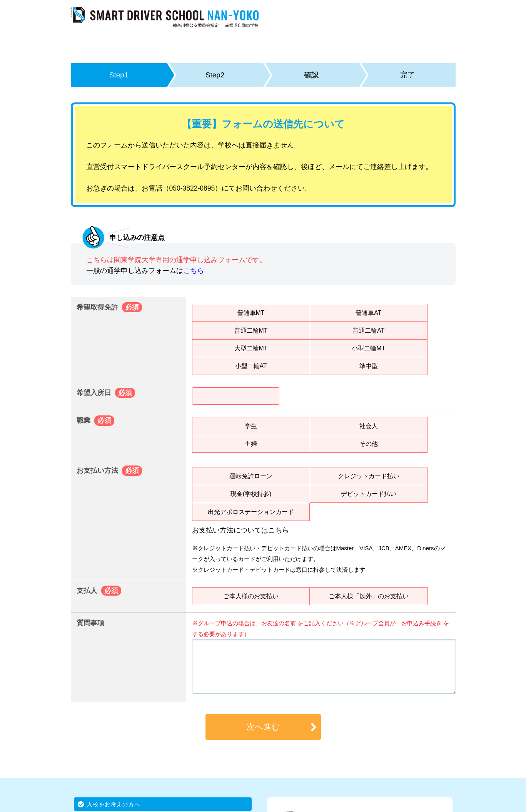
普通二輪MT (251, 330)
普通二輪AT (368, 330)
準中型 (369, 366)
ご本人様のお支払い (251, 596)
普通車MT (251, 313)
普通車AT (368, 313)
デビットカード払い (369, 494)
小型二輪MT (368, 348)
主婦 (251, 444)
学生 (251, 426)
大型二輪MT (251, 348)
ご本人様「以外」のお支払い (369, 596)
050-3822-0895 (192, 188)
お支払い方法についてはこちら (240, 530)
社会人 (369, 426)
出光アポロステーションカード (251, 512)
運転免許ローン (251, 476)
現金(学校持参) (251, 494)
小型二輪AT (251, 366)
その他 (369, 444)
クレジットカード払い (369, 476)
